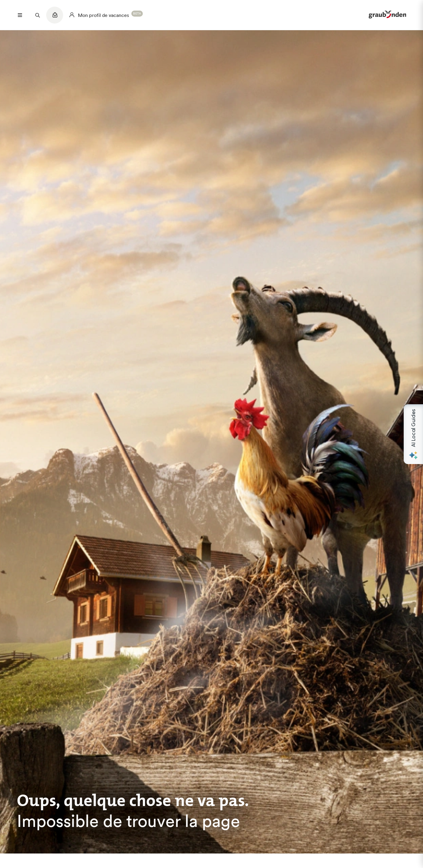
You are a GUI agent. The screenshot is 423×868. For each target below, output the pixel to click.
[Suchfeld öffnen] (37, 15)
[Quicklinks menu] (55, 18)
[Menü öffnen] (20, 15)
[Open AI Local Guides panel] (413, 434)
